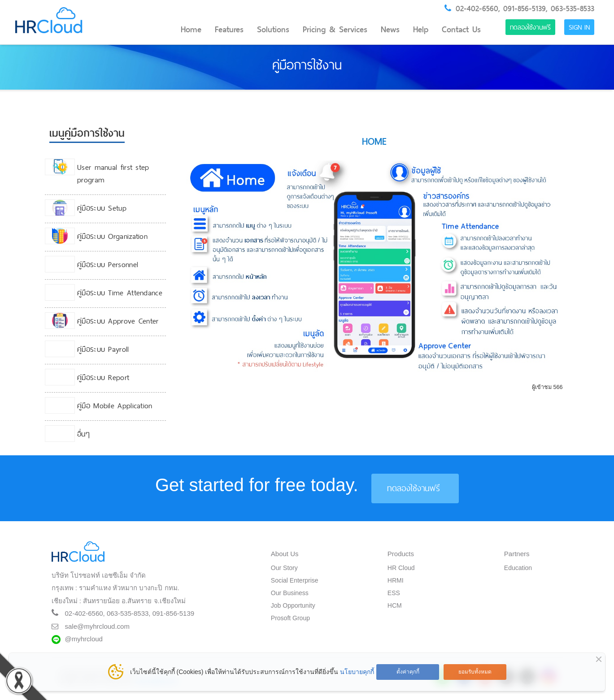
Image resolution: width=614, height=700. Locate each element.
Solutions (273, 30)
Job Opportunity (293, 605)
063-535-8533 (573, 9)
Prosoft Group (290, 618)
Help (421, 30)
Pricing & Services (335, 30)
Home (191, 30)
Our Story (284, 568)
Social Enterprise (295, 580)
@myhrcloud (84, 639)
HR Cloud (401, 568)
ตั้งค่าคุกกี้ (408, 672)
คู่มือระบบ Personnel (108, 264)
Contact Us (461, 30)
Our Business (290, 593)
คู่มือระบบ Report (103, 377)
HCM (395, 605)
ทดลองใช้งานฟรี (530, 27)
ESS (394, 593)
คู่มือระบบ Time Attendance (120, 293)
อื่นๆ (83, 434)
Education (518, 568)
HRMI (396, 580)
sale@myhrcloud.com (97, 626)
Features (229, 30)
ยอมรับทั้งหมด (475, 672)
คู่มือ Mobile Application (115, 406)
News (390, 30)
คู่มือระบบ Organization (112, 236)
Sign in (579, 27)
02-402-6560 (477, 9)
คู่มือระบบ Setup (102, 208)
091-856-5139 (525, 9)
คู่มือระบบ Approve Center (118, 321)
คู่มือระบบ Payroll (103, 349)
